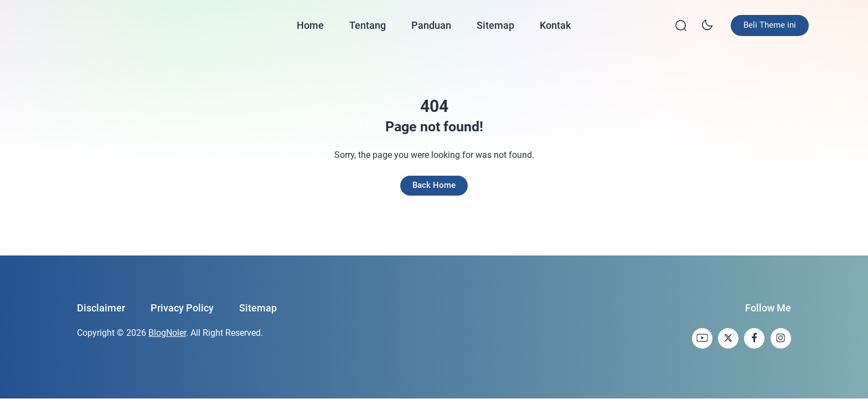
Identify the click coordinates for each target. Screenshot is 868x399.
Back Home (434, 181)
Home (311, 22)
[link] (699, 335)
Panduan (432, 22)
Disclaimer (101, 305)
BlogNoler (167, 329)
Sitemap (496, 22)
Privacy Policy (182, 305)
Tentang (368, 22)
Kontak (556, 22)
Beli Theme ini (752, 23)
